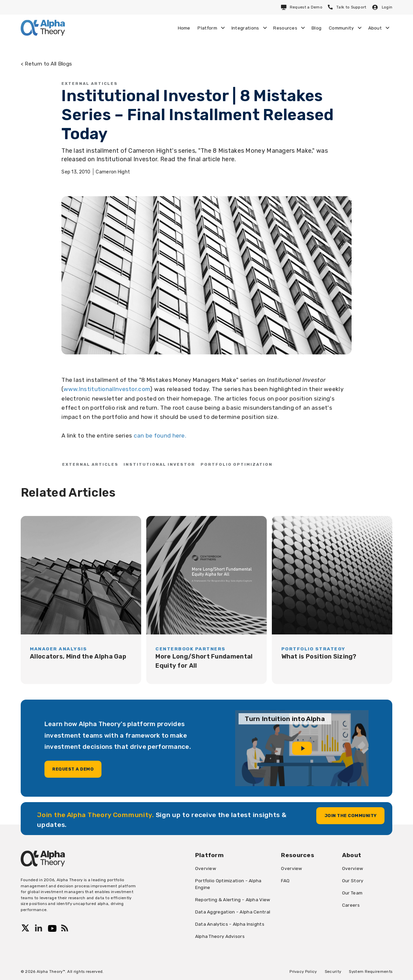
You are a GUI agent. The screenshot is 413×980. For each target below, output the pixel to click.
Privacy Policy (303, 972)
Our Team (352, 893)
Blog (316, 28)
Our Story (353, 881)
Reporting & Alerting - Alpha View (233, 900)
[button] (211, 28)
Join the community (351, 816)
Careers (351, 905)
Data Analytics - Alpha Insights (230, 924)
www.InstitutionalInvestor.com (107, 389)
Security (333, 972)
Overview (206, 868)
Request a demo (73, 769)
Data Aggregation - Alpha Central (233, 912)
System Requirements (371, 972)
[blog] (81, 600)
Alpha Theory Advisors (220, 936)
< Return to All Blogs (46, 64)
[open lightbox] (302, 748)
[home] (43, 28)
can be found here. (160, 436)
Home (184, 28)
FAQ (285, 881)
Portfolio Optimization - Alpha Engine (228, 884)
